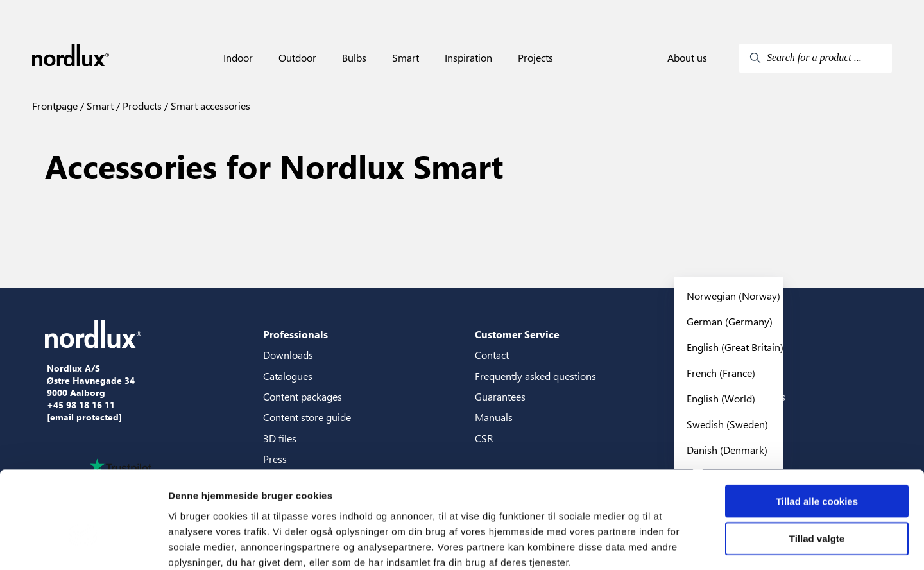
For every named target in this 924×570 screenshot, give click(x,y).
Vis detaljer (667, 545)
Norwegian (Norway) (733, 296)
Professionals (295, 334)
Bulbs (354, 58)
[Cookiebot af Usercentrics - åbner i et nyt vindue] (83, 545)
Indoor (238, 58)
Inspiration (468, 58)
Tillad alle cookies (817, 432)
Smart (406, 58)
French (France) (721, 373)
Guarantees (500, 396)
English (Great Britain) (735, 347)
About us (687, 58)
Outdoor (297, 58)
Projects (535, 58)
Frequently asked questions (535, 376)
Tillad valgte (817, 470)
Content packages (303, 396)
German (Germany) (730, 321)
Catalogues (288, 376)
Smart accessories (209, 106)
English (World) (721, 398)
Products (141, 106)
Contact (492, 355)
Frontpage (55, 106)
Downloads (288, 355)
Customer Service (517, 334)
